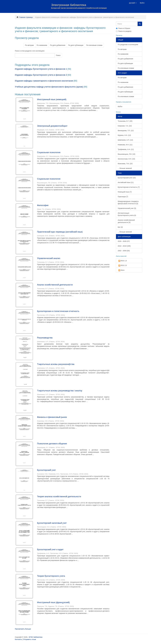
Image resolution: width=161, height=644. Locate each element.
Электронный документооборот (52, 126)
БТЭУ (31, 637)
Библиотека (38, 637)
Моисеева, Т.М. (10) (125, 164)
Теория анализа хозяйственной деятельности (59, 497)
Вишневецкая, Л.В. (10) (127, 154)
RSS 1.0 (122, 261)
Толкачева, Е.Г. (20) (125, 121)
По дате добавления (58, 45)
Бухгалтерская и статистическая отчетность (58, 311)
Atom (121, 270)
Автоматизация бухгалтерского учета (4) (127, 214)
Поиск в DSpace (123, 28)
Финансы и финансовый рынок (52, 417)
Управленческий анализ (49, 258)
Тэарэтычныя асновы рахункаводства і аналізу (60, 391)
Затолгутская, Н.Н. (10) (126, 159)
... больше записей (125, 168)
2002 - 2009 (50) (124, 251)
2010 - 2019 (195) (124, 246)
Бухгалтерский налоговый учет (52, 523)
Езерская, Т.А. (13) (125, 126)
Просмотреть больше (23, 629)
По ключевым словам (94, 45)
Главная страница (26, 17)
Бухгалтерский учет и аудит (50, 550)
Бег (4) (120, 227)
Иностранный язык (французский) (53, 602)
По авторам (29, 45)
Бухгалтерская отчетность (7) (129, 187)
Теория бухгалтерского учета (51, 576)
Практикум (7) (123, 197)
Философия (43, 205)
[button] (133, 3)
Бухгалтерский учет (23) (127, 178)
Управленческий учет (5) (127, 208)
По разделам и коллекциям (128, 45)
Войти (120, 106)
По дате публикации (76, 45)
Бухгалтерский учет (46, 470)
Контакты (18, 639)
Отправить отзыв (30, 639)
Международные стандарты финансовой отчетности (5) (128, 202)
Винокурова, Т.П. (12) (126, 131)
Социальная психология (49, 152)
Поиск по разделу (124, 31)
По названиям (42, 45)
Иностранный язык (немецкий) (52, 99)
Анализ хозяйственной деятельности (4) (126, 221)
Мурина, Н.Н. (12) (124, 135)
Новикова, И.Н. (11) (125, 145)
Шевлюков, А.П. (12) (125, 140)
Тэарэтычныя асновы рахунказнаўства (56, 364)
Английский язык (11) (126, 182)
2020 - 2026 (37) (124, 241)
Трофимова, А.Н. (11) (126, 149)
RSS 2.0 (122, 266)
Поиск (58, 55)
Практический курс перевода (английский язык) (60, 232)
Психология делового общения (52, 444)
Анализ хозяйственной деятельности (55, 285)
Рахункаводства (45, 338)
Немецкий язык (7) (125, 192)
